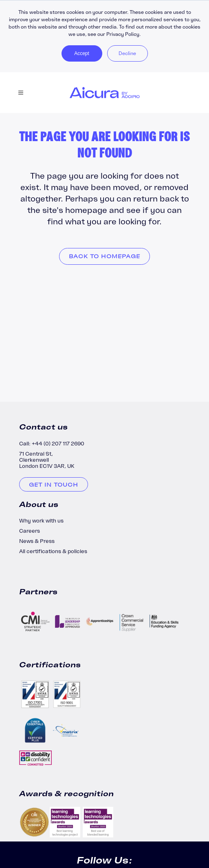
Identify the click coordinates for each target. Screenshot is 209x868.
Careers (30, 531)
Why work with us (41, 521)
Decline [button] (127, 53)
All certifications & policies (53, 551)
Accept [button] (82, 53)
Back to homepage (104, 256)
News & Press (37, 541)
